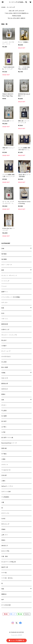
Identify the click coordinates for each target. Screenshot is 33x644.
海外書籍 (4, 259)
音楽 (3, 400)
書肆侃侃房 (5, 324)
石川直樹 (4, 416)
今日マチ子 (5, 378)
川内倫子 (4, 346)
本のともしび (5, 524)
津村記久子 (5, 546)
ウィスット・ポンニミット (9, 276)
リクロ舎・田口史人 (7, 578)
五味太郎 (4, 475)
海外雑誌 (4, 254)
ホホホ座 (4, 573)
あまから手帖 (5, 551)
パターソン (5, 319)
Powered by (16, 635)
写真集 (3, 373)
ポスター (4, 405)
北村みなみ (5, 389)
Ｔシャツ (4, 286)
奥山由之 (4, 340)
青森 (3, 589)
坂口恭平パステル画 (7, 438)
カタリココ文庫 (6, 492)
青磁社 (3, 540)
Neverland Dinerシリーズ (9, 443)
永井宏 (3, 519)
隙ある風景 (5, 367)
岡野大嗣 (4, 448)
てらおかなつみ (6, 470)
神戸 (3, 600)
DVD (3, 313)
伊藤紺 (3, 529)
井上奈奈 (4, 362)
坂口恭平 (4, 421)
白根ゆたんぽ (5, 330)
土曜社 (3, 481)
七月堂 (3, 432)
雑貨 (3, 270)
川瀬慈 (3, 459)
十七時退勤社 (5, 497)
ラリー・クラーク (7, 265)
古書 (3, 502)
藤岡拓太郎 (5, 384)
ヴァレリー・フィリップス (9, 335)
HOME (3, 7)
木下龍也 (4, 454)
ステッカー (5, 303)
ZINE (3, 248)
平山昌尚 (4, 411)
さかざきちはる (6, 357)
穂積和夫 (4, 594)
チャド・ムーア (6, 351)
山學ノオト (5, 535)
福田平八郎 (5, 567)
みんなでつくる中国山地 (9, 562)
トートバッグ (5, 281)
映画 (3, 308)
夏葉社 (3, 394)
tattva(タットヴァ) (7, 486)
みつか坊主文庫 (6, 605)
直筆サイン (5, 292)
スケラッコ (5, 465)
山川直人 (4, 427)
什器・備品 (5, 556)
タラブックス (5, 513)
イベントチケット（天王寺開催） (11, 297)
